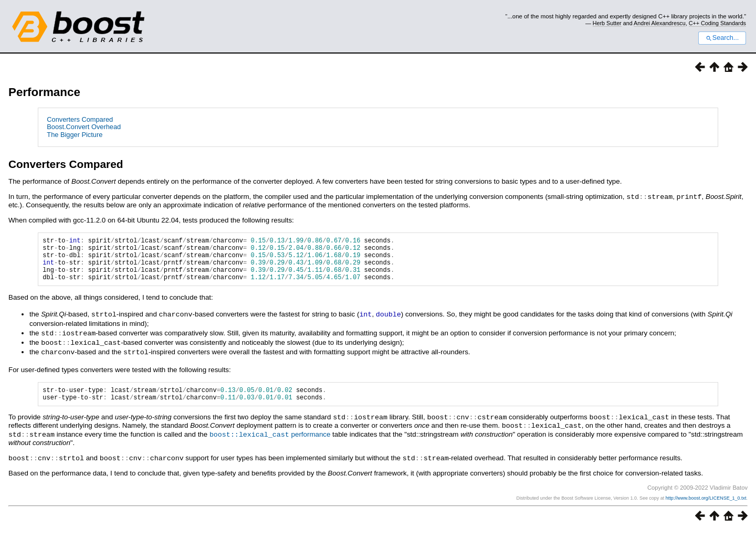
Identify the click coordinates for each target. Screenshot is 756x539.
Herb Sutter (607, 23)
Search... (722, 38)
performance (270, 443)
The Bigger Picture (75, 135)
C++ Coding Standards (717, 23)
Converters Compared (80, 119)
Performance (44, 92)
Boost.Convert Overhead (84, 127)
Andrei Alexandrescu (660, 23)
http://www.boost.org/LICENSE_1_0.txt (706, 506)
